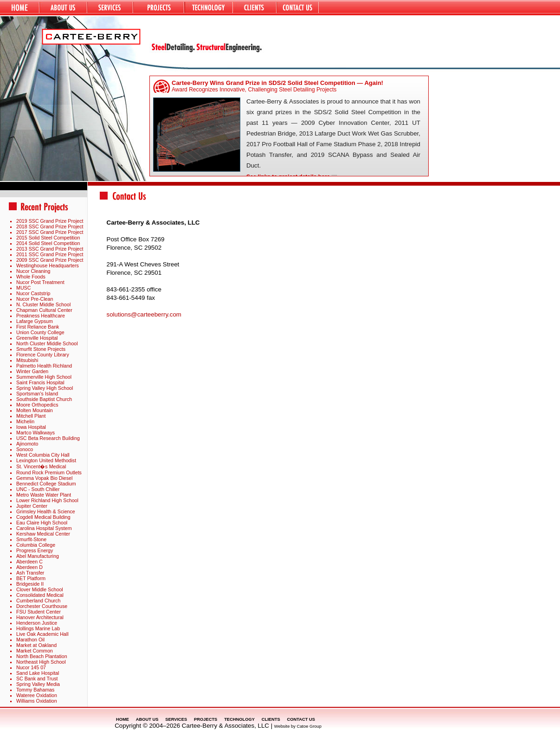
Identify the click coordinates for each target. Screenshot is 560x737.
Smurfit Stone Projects (41, 349)
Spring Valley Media (38, 684)
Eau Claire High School (42, 523)
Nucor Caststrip (33, 293)
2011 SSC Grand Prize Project (50, 254)
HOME (122, 719)
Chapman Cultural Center (44, 310)
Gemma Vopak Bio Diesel (44, 478)
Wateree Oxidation (37, 695)
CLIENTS (271, 719)
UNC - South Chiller (38, 489)
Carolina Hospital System (44, 528)
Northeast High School (41, 662)
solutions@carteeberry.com (144, 314)
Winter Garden (32, 371)
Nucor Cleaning (33, 271)
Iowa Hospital (31, 427)
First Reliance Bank (38, 327)
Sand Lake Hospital (38, 673)
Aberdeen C (29, 562)
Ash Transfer (30, 573)
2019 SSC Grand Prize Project (50, 221)
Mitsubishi (27, 360)
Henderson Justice (37, 623)
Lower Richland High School (47, 500)
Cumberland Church (38, 601)
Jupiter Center (32, 506)
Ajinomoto (27, 444)
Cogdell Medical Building (43, 517)
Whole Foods (31, 277)
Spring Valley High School (45, 388)
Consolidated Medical (40, 595)
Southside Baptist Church (44, 399)
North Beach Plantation (42, 656)
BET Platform (31, 578)
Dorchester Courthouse (42, 606)
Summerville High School (44, 377)
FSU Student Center (39, 612)
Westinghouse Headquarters (48, 265)
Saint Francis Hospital (40, 382)
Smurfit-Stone (31, 539)
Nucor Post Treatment (40, 282)
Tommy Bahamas (35, 690)
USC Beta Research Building (48, 438)
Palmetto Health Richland (44, 366)
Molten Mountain (35, 410)
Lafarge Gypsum (35, 321)
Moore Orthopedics (37, 405)
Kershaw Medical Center (43, 534)
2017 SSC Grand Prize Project (50, 232)
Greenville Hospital (37, 338)
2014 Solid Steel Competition (48, 243)
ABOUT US (147, 719)
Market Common (35, 651)
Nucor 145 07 (31, 667)
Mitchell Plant (31, 416)
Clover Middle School (40, 589)
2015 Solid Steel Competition (48, 238)
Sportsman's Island (37, 394)
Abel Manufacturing (38, 556)
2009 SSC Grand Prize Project (50, 260)
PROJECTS (206, 719)
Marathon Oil (30, 640)
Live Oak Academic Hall (42, 634)
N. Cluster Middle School (43, 304)
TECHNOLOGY (239, 719)
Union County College (40, 332)
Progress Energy (35, 550)
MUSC (23, 288)
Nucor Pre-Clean (35, 299)
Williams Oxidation (37, 701)
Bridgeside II (30, 584)
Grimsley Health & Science (46, 511)
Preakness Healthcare (41, 316)
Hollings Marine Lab (38, 628)
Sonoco (25, 449)
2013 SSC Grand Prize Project (50, 249)
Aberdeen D (29, 567)
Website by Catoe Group (298, 726)
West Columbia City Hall (43, 455)
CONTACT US (301, 719)
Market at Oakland (36, 645)
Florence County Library (43, 355)
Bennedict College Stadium (46, 484)
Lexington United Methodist (46, 460)
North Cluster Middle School (47, 343)
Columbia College (36, 545)
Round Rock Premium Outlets (49, 472)
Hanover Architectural (40, 617)
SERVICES (176, 719)
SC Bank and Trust (37, 679)
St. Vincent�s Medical (41, 466)
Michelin (25, 421)
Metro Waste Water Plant (44, 495)
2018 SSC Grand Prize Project (50, 226)
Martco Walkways (35, 433)
